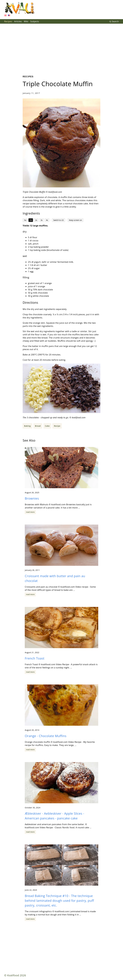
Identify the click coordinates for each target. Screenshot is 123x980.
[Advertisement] (62, 47)
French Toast (35, 658)
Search (114, 21)
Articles (18, 21)
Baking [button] (27, 426)
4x (47, 220)
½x (25, 220)
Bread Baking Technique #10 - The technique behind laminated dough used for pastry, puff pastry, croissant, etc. (59, 901)
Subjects (35, 21)
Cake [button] (47, 426)
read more (30, 512)
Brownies (32, 498)
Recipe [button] (57, 426)
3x (42, 220)
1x (31, 220)
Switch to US (58, 220)
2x (36, 220)
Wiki (26, 21)
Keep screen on (75, 220)
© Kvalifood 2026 (15, 975)
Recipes (8, 21)
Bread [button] (38, 426)
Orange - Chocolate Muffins (46, 736)
